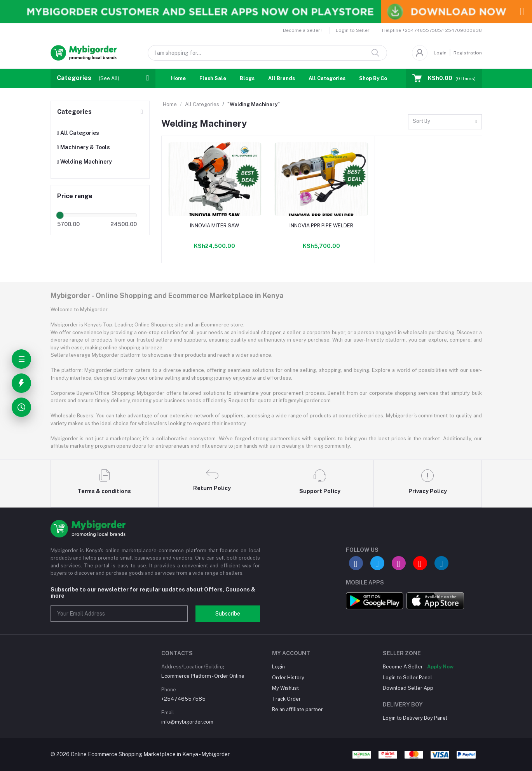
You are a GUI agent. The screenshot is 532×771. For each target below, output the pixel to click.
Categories (74, 112)
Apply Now (440, 667)
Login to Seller (353, 30)
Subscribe (228, 614)
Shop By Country (380, 78)
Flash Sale (213, 78)
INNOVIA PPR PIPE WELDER (321, 226)
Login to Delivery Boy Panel (415, 718)
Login (440, 53)
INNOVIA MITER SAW (215, 226)
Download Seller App (408, 688)
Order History (288, 678)
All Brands (282, 78)
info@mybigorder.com (187, 722)
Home (178, 78)
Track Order (286, 699)
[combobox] (445, 122)
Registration (468, 53)
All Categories (327, 78)
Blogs (247, 78)
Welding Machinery (85, 162)
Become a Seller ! (303, 30)
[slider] (60, 215)
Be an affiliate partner (297, 709)
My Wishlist (285, 688)
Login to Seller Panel (407, 678)
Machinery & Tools (84, 147)
